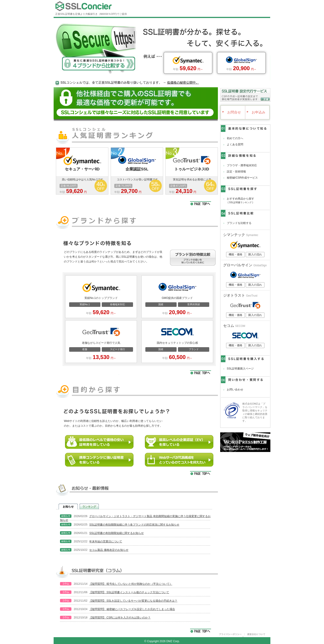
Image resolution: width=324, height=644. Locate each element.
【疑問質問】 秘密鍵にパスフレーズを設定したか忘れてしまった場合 (132, 609)
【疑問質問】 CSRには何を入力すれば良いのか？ (120, 618)
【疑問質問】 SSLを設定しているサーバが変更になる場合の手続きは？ (133, 601)
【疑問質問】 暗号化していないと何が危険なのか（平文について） (131, 584)
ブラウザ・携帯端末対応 (242, 165)
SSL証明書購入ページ (240, 369)
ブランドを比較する (239, 223)
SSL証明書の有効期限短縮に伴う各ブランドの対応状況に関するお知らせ (134, 525)
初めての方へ (235, 138)
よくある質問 (235, 144)
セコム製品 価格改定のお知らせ (109, 550)
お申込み (256, 112)
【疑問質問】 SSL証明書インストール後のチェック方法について (129, 592)
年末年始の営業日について (106, 541)
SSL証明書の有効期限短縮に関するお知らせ (116, 533)
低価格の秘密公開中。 (183, 82)
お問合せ (231, 112)
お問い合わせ (235, 390)
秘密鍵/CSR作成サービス (242, 178)
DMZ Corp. (173, 641)
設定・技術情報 (236, 172)
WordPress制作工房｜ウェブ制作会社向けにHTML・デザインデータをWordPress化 (245, 442)
